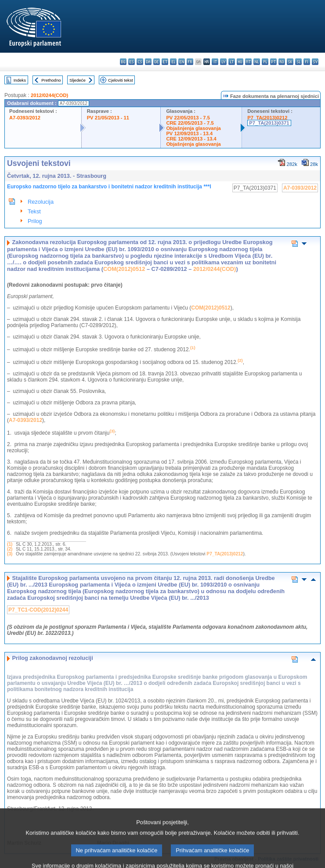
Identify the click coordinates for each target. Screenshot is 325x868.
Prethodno (51, 80)
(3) (10, 554)
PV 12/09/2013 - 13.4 (189, 133)
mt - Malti (248, 62)
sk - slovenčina (290, 62)
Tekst (34, 211)
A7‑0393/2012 (25, 420)
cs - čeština (140, 62)
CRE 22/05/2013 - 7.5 (190, 123)
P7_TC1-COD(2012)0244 (38, 610)
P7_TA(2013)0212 (267, 118)
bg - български (123, 62)
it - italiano (215, 62)
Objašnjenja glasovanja (193, 128)
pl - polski (265, 62)
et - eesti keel (165, 62)
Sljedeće (78, 80)
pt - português (273, 62)
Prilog (35, 221)
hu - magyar (240, 62)
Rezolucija (41, 202)
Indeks (20, 80)
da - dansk (148, 62)
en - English (182, 62)
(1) (10, 544)
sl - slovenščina (298, 62)
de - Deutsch (157, 62)
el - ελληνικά (173, 62)
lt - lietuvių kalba (232, 62)
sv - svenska (315, 62)
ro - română (282, 62)
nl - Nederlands (257, 62)
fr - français (190, 62)
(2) (10, 549)
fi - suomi (307, 62)
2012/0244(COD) (49, 95)
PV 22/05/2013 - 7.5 (188, 118)
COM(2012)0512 (124, 269)
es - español (132, 62)
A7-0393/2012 (25, 118)
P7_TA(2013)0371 (269, 123)
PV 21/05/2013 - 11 (108, 118)
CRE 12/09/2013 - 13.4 (191, 139)
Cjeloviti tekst (121, 80)
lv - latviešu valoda (223, 62)
